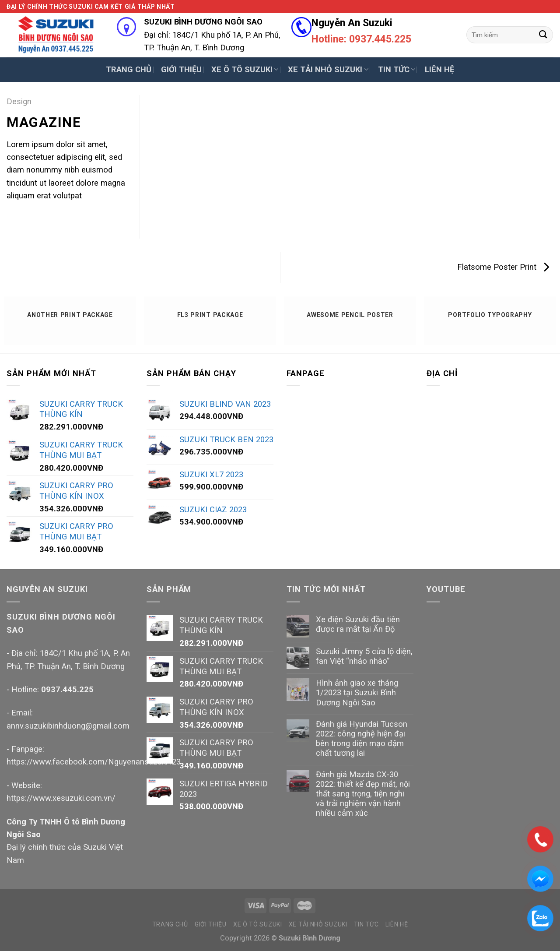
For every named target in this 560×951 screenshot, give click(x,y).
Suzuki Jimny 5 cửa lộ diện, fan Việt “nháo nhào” (364, 656)
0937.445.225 (67, 689)
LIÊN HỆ (439, 69)
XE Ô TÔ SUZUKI (245, 69)
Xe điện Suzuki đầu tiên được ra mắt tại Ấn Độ (358, 624)
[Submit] (543, 35)
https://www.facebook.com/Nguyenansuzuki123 (94, 762)
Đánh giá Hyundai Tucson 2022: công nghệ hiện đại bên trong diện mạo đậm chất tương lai (362, 738)
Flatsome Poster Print (503, 267)
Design (19, 101)
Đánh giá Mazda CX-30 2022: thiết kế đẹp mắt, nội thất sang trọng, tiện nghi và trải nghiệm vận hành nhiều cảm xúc (363, 794)
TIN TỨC (397, 69)
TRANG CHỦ (129, 69)
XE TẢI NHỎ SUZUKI (328, 69)
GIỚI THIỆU (181, 69)
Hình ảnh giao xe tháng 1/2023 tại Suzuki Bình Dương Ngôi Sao (357, 692)
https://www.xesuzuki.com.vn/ (61, 798)
